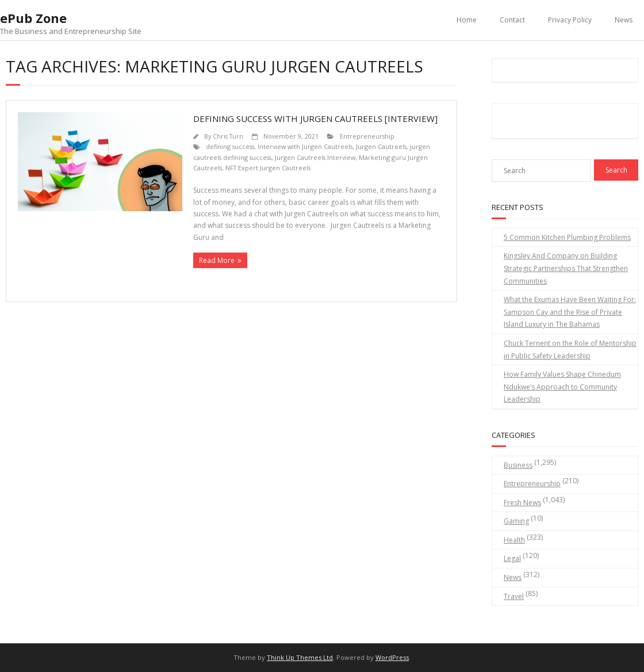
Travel (514, 596)
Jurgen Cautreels (381, 146)
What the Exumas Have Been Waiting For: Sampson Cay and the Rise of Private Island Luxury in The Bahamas (570, 312)
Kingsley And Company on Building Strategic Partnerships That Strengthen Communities (566, 268)
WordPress (392, 657)
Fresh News (522, 503)
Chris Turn (228, 136)
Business (518, 465)
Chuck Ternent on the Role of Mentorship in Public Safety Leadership (570, 350)
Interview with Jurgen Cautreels (305, 146)
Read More (217, 260)
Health (514, 540)
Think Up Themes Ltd (300, 657)
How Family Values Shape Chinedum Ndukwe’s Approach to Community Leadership (562, 387)
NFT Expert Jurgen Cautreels (268, 168)
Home (467, 20)
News (624, 20)
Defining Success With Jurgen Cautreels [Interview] (315, 119)
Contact (512, 20)
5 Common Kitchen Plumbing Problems (567, 237)
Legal (512, 558)
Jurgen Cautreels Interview (315, 157)
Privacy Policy (570, 20)
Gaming (516, 521)
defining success (230, 146)
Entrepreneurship (367, 136)
